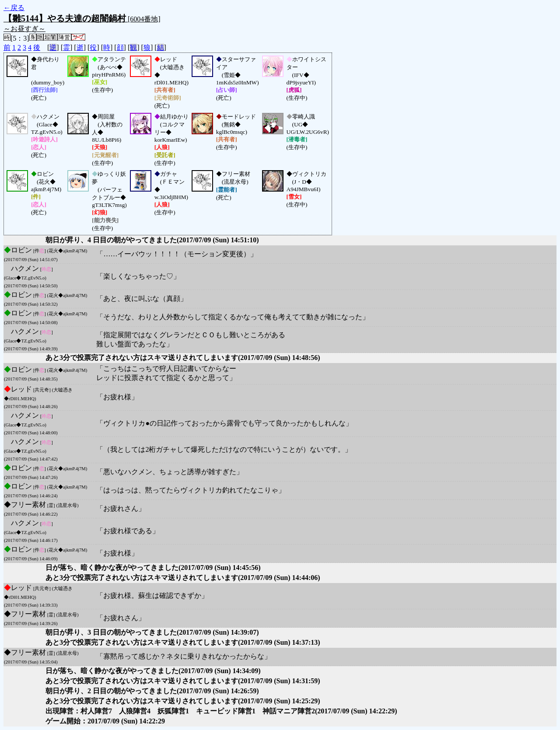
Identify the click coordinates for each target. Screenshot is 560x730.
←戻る (14, 8)
